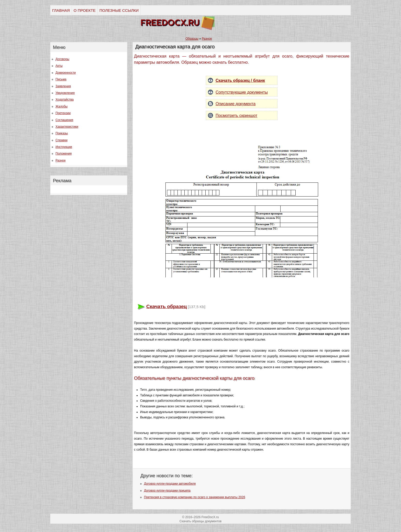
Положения (64, 154)
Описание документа (236, 104)
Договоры (62, 59)
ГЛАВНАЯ (61, 10)
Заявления (63, 86)
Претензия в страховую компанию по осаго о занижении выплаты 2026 (195, 497)
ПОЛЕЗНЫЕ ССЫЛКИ (119, 10)
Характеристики (67, 127)
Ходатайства (65, 100)
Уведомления (65, 93)
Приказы (62, 133)
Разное (61, 160)
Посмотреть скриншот (236, 116)
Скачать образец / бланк (240, 80)
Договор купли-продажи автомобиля (170, 484)
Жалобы (62, 106)
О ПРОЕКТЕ (85, 10)
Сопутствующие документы (242, 92)
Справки (62, 140)
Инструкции (64, 147)
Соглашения (64, 120)
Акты (59, 66)
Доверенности (66, 73)
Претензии (63, 113)
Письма (61, 79)
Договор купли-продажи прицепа (167, 491)
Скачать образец (166, 306)
